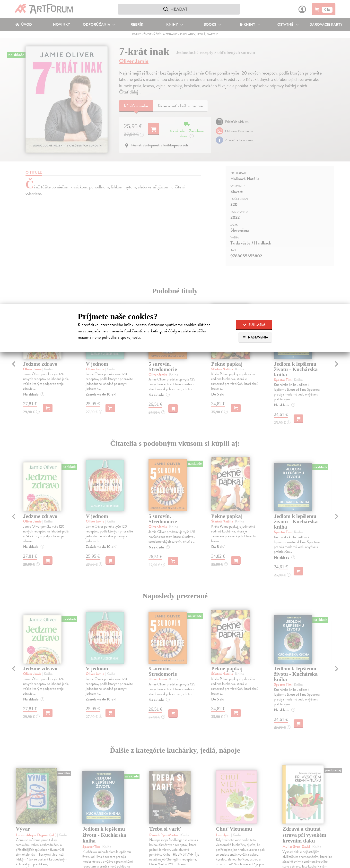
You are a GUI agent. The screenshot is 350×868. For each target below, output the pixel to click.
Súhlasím (254, 325)
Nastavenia (255, 337)
